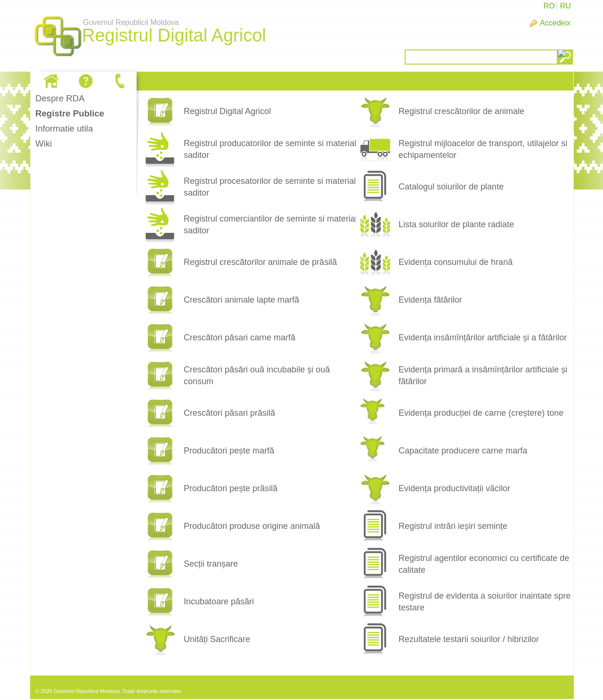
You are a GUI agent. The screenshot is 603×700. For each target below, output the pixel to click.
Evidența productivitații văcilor (454, 488)
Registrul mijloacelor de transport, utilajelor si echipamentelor (483, 149)
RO (549, 6)
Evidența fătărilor (430, 300)
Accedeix (555, 23)
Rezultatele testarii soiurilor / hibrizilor (469, 639)
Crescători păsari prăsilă (229, 413)
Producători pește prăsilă (231, 488)
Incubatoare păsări (219, 601)
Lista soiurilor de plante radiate (456, 224)
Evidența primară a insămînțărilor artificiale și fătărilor (483, 375)
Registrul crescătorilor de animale (461, 111)
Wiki (44, 144)
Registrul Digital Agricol (227, 111)
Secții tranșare (211, 564)
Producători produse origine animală (252, 526)
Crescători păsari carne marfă (240, 338)
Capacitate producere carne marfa (463, 451)
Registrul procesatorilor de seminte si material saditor (270, 187)
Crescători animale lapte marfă (241, 300)
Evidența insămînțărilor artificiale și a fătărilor (483, 338)
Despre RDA (60, 98)
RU (566, 6)
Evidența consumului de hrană (456, 262)
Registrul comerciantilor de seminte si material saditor (270, 225)
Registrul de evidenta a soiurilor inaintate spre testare (485, 602)
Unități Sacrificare (217, 639)
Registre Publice (70, 113)
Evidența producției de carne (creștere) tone (481, 413)
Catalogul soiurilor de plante (451, 187)
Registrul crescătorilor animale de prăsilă (260, 262)
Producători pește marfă (229, 451)
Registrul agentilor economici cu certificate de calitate (484, 564)
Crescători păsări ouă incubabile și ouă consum (257, 375)
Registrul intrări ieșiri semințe (453, 526)
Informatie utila (64, 128)
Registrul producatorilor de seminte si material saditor (270, 149)
